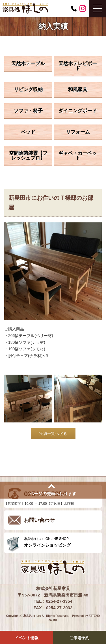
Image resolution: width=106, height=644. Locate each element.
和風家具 (78, 90)
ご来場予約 (79, 638)
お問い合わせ (39, 520)
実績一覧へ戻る (53, 433)
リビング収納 (28, 90)
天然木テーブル (28, 64)
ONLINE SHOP (61, 542)
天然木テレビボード (78, 66)
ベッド (28, 132)
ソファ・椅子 (28, 111)
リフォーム (78, 132)
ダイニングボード (78, 111)
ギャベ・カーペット (78, 156)
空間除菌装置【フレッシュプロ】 (28, 156)
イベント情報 (27, 638)
